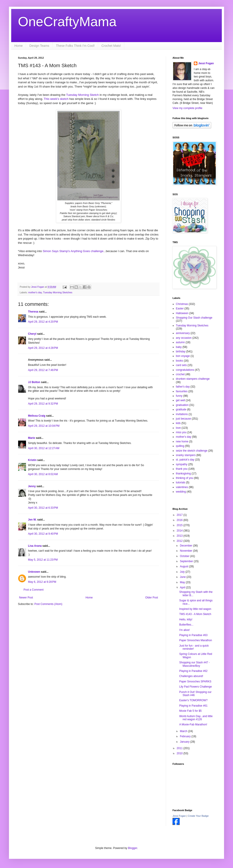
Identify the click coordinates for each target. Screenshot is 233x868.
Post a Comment (33, 590)
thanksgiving (183, 474)
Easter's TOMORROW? (193, 700)
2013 (180, 536)
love (178, 428)
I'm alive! (184, 630)
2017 (180, 515)
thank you (182, 469)
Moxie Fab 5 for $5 (190, 711)
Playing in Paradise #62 (193, 671)
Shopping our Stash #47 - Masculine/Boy (194, 664)
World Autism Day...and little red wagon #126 (196, 718)
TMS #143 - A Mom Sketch (195, 614)
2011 (180, 748)
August (184, 566)
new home (182, 442)
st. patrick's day (185, 460)
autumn (180, 342)
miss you (181, 432)
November (187, 551)
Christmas (182, 304)
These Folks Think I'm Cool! (75, 46)
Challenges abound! (191, 676)
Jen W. (32, 520)
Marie (31, 438)
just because (183, 419)
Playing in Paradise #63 (193, 635)
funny (179, 396)
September (187, 561)
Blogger (133, 848)
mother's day (35, 292)
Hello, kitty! (186, 619)
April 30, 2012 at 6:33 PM (43, 508)
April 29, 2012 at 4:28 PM (43, 348)
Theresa (33, 312)
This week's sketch (56, 99)
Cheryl (32, 334)
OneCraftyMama (67, 22)
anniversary (183, 333)
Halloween (182, 313)
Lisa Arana (35, 546)
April (183, 587)
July (183, 572)
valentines (182, 487)
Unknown (34, 572)
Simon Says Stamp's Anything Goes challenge (73, 251)
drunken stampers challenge (193, 379)
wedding (181, 492)
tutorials (181, 482)
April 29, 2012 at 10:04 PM (44, 426)
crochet (180, 374)
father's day (183, 387)
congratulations (185, 370)
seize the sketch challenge (192, 451)
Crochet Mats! (111, 46)
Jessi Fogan (206, 63)
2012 (180, 541)
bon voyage (183, 356)
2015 (180, 525)
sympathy (182, 464)
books (179, 361)
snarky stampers (186, 455)
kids (178, 423)
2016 (180, 520)
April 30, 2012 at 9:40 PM (43, 534)
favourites (182, 391)
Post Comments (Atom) (48, 604)
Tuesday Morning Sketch (82, 95)
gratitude (181, 409)
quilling (180, 446)
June (183, 577)
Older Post (152, 598)
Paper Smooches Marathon (196, 640)
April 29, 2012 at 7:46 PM (43, 370)
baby (179, 347)
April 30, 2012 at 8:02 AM (43, 474)
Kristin (32, 460)
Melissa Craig (37, 416)
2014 (180, 531)
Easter (180, 309)
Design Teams (39, 46)
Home (18, 46)
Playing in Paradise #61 (193, 706)
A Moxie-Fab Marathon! (193, 724)
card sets (181, 365)
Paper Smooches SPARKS (195, 682)
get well (180, 400)
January (185, 742)
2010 (180, 753)
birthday (181, 351)
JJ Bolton (34, 382)
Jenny (32, 486)
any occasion (184, 338)
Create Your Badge (198, 816)
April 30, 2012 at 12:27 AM (44, 448)
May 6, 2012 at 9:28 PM (42, 582)
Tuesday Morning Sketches (58, 292)
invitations (182, 414)
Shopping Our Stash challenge (194, 318)
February (186, 736)
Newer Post (26, 598)
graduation (182, 405)
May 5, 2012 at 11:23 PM (43, 560)
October (185, 556)
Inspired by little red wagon (195, 609)
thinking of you (184, 478)
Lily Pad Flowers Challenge (195, 687)
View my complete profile (187, 108)
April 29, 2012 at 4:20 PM (43, 322)
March (184, 731)
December (187, 546)
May (183, 582)
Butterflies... (186, 625)
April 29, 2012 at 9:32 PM (43, 404)
